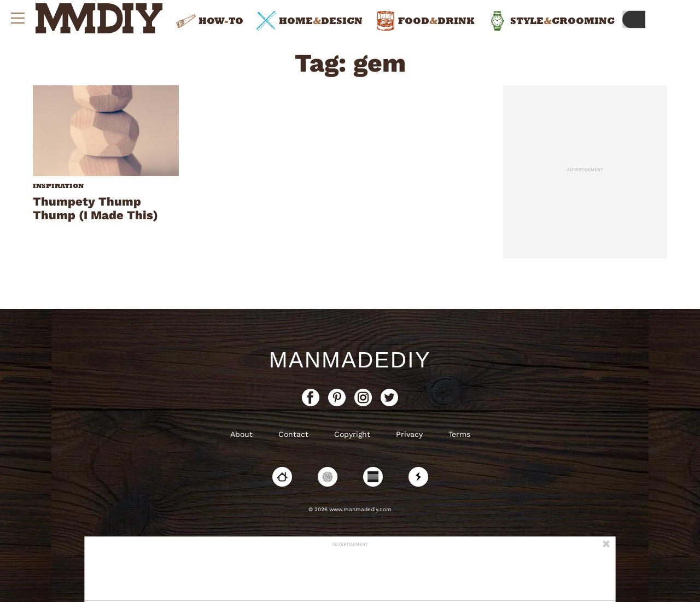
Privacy (409, 434)
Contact (293, 434)
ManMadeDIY (350, 360)
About (241, 434)
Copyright (352, 434)
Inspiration (58, 186)
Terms (459, 434)
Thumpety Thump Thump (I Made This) (95, 208)
